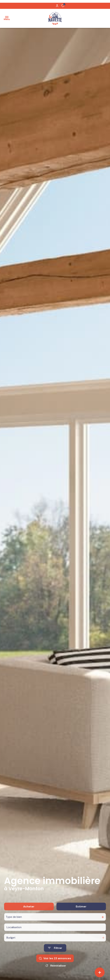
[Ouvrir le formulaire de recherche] (55, 957)
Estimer (81, 916)
